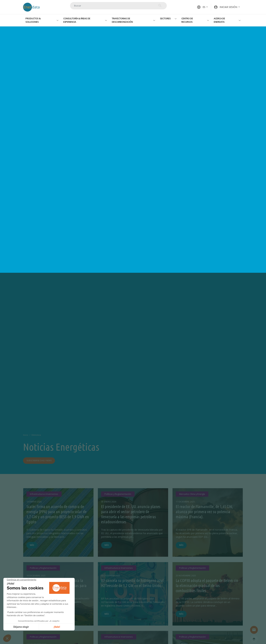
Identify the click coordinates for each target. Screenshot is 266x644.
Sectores (165, 18)
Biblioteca (36, 435)
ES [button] (201, 7)
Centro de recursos (187, 20)
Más (32, 545)
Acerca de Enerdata (219, 20)
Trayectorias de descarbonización (122, 20)
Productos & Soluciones (33, 20)
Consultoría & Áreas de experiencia (77, 20)
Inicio (26, 435)
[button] (227, 7)
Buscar (160, 6)
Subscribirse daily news (39, 460)
